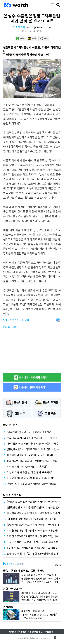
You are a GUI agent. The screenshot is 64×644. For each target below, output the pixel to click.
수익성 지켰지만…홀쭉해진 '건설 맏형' (27, 467)
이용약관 (22, 632)
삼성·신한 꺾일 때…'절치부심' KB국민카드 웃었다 (32, 553)
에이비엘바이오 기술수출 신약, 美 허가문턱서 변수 (33, 443)
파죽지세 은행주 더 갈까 (33, 611)
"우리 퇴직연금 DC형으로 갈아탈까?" (39, 614)
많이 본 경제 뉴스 (12, 495)
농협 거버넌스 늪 (12, 589)
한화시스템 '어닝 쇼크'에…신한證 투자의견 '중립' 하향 (35, 461)
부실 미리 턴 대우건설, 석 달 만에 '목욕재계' (29, 472)
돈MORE (8, 607)
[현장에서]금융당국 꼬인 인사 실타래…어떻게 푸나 (33, 525)
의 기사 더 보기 (16, 320)
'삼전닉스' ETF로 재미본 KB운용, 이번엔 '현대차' (32, 484)
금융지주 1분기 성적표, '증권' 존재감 (24, 570)
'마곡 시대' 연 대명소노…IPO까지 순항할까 (29, 432)
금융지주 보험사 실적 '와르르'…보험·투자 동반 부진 (33, 513)
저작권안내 (49, 632)
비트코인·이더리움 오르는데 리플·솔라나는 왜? (31, 478)
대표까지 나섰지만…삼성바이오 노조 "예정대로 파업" (35, 455)
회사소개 (13, 632)
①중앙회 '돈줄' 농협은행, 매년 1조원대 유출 (43, 600)
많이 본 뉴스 (10, 425)
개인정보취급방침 (35, 632)
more (58, 565)
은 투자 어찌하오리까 (32, 618)
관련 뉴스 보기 (10, 327)
